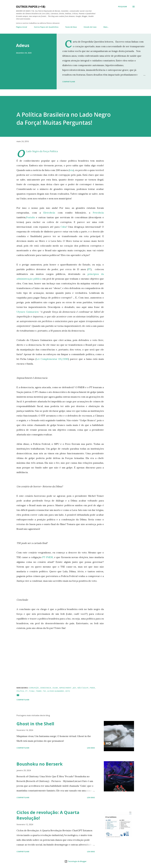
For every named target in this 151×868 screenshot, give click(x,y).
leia (71, 170)
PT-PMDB (48, 557)
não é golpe (83, 688)
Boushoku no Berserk (40, 764)
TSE (45, 691)
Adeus (23, 45)
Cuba (63, 227)
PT (89, 269)
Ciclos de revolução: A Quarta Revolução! (48, 815)
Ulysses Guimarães (27, 312)
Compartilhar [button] (69, 82)
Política (20, 691)
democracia (46, 688)
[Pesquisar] (123, 7)
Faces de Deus (71, 27)
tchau (32, 691)
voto (68, 691)
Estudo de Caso (90, 27)
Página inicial (22, 27)
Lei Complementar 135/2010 (52, 359)
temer (39, 691)
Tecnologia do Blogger (75, 861)
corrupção (34, 688)
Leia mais (91, 748)
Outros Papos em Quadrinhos (46, 27)
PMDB (93, 688)
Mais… (106, 27)
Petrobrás (98, 213)
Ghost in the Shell (35, 724)
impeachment (66, 688)
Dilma (55, 688)
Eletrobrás (49, 213)
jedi (75, 688)
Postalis (30, 217)
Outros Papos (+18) (31, 7)
